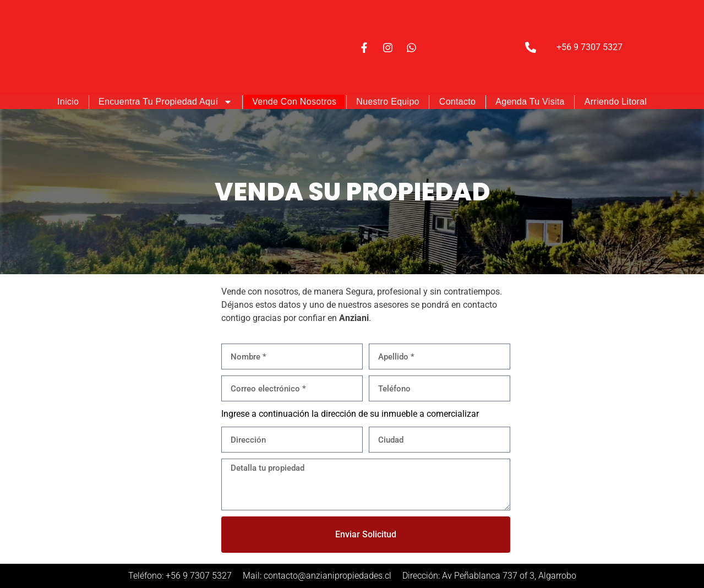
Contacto (457, 102)
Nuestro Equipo (388, 102)
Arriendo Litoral (616, 102)
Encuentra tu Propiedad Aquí (165, 102)
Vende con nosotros (294, 102)
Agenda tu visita (530, 102)
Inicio (68, 102)
